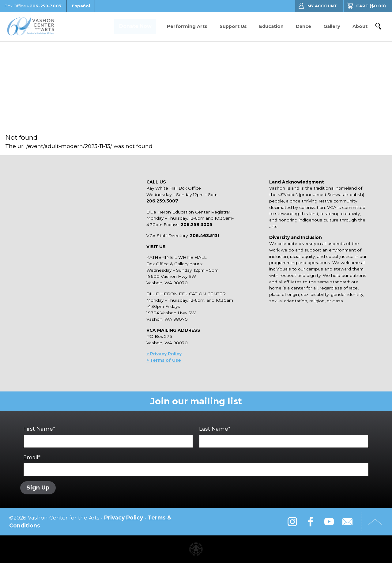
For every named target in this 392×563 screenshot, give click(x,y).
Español (81, 6)
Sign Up (38, 488)
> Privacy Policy (164, 354)
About (360, 26)
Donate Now (135, 26)
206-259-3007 (46, 6)
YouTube (329, 522)
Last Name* (284, 437)
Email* (196, 465)
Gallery (332, 26)
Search (378, 26)
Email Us (347, 522)
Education (271, 26)
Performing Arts (187, 26)
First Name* (108, 437)
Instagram (292, 522)
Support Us (233, 26)
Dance (303, 26)
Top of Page (375, 522)
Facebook (311, 522)
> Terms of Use (164, 360)
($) (371, 6)
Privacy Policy (124, 518)
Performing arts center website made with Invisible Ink (196, 549)
